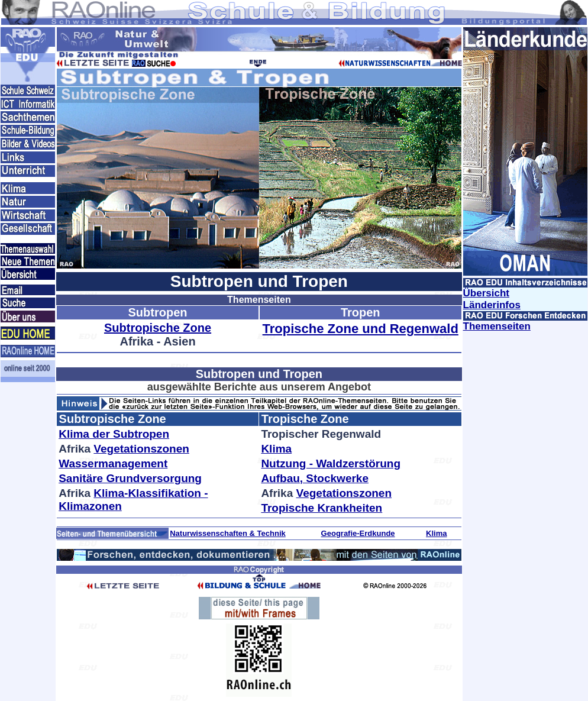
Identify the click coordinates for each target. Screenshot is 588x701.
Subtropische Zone (158, 328)
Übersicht (486, 293)
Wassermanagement (113, 463)
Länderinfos (492, 305)
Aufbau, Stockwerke (315, 478)
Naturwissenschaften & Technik (228, 533)
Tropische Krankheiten (322, 508)
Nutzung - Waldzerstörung (331, 463)
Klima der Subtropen (114, 434)
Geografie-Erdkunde (358, 533)
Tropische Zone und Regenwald (361, 329)
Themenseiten (497, 326)
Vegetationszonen (141, 449)
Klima (276, 449)
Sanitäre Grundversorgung (130, 478)
